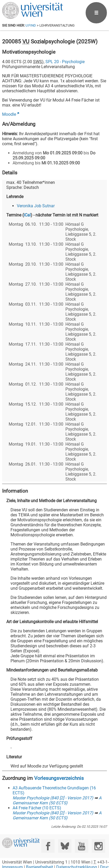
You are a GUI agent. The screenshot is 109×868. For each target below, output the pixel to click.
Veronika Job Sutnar (36, 206)
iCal (27, 215)
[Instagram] (98, 846)
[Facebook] (48, 846)
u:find (31, 25)
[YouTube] (82, 846)
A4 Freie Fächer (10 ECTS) (37, 808)
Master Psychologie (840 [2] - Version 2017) (53, 798)
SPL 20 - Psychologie (65, 62)
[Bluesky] (65, 846)
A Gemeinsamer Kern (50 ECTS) (57, 800)
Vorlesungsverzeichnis (59, 778)
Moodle (9, 114)
